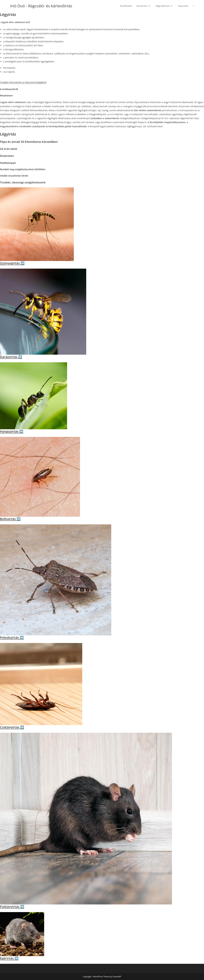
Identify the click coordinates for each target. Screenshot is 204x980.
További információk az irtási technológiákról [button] (23, 82)
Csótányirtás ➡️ (12, 727)
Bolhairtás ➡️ (10, 519)
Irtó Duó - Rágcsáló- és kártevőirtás (41, 6)
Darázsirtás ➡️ (11, 357)
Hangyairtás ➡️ (12, 431)
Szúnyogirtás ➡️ (12, 263)
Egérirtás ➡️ (9, 958)
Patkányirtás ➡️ (12, 907)
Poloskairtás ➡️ (12, 638)
